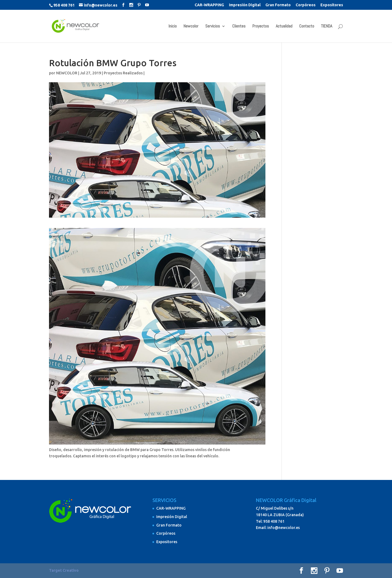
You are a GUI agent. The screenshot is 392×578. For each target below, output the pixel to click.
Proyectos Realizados (123, 73)
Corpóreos (306, 5)
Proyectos (261, 27)
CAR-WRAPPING (209, 5)
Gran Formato (278, 5)
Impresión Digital (245, 5)
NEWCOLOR (67, 73)
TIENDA (327, 27)
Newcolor (191, 27)
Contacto (307, 27)
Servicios (213, 27)
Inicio (173, 27)
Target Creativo (64, 570)
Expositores (332, 5)
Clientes (239, 27)
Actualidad (284, 27)
